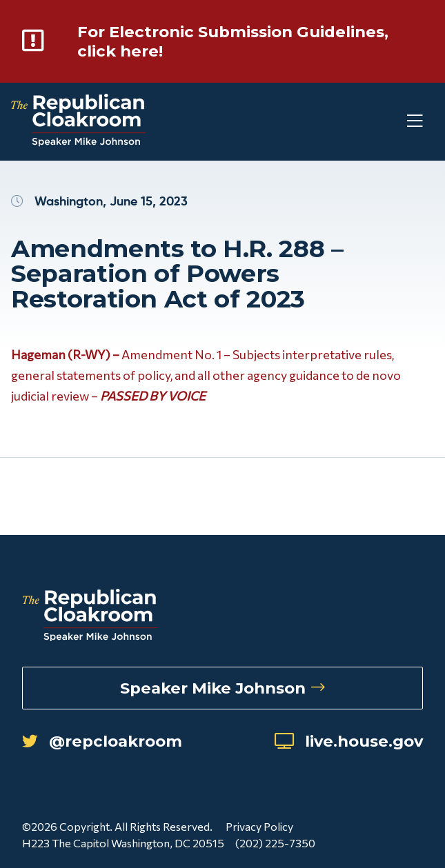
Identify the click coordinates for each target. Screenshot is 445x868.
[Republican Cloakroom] (78, 122)
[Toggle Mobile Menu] (390, 122)
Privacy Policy (259, 826)
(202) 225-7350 (275, 843)
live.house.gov (349, 741)
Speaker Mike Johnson (222, 688)
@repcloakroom (102, 741)
